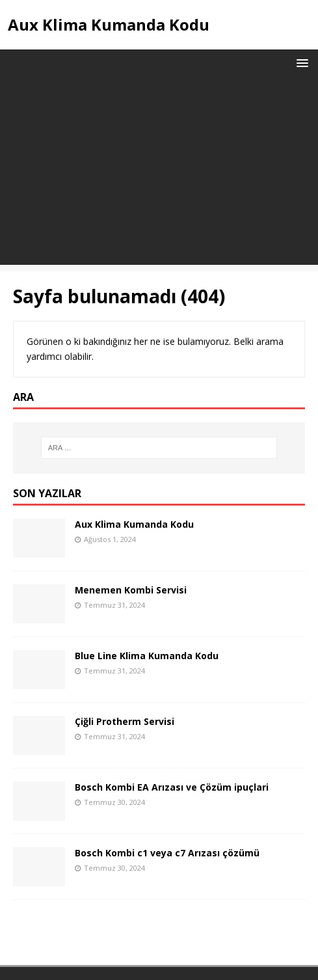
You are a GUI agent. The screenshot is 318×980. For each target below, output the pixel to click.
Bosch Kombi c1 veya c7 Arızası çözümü (167, 853)
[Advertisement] (159, 174)
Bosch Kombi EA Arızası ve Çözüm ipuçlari (172, 787)
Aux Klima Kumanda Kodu (134, 524)
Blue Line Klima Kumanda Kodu (147, 656)
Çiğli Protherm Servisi (125, 721)
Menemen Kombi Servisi (131, 590)
